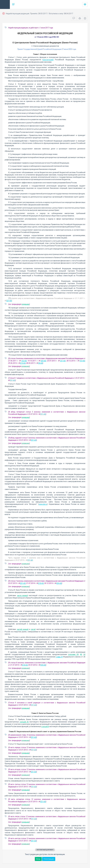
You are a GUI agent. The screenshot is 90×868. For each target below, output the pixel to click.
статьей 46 (24, 722)
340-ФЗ (43, 665)
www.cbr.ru (43, 504)
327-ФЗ (9, 301)
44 (84, 654)
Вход (38, 859)
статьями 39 (73, 654)
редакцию (26, 304)
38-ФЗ (40, 363)
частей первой (23, 629)
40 (81, 654)
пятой (33, 629)
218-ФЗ (41, 583)
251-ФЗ (63, 361)
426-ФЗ (59, 583)
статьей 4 (45, 726)
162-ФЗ (24, 361)
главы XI (59, 657)
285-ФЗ (43, 361)
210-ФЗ (23, 363)
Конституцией (48, 60)
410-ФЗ (82, 361)
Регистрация (49, 859)
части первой (22, 595)
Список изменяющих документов (45, 46)
